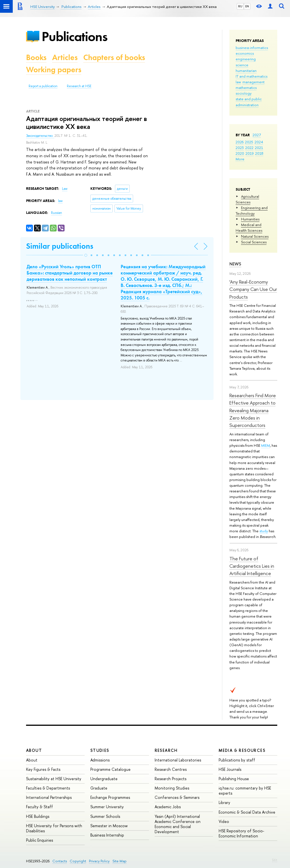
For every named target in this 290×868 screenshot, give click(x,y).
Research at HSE (79, 86)
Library (224, 802)
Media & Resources (242, 750)
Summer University (107, 807)
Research (166, 750)
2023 (240, 148)
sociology (244, 93)
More (240, 159)
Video (224, 821)
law (238, 82)
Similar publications (60, 246)
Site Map (120, 861)
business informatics (252, 48)
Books (36, 57)
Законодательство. (40, 136)
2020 (240, 153)
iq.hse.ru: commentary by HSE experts (245, 791)
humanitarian (246, 71)
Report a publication (43, 86)
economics (245, 53)
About (34, 750)
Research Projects (170, 779)
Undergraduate (104, 779)
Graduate (99, 788)
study (264, 531)
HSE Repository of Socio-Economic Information (241, 833)
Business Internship (107, 835)
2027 (257, 135)
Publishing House (234, 779)
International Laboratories (178, 760)
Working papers (54, 70)
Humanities (250, 219)
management (253, 82)
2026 (240, 142)
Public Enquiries (40, 840)
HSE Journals (230, 769)
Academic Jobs (168, 807)
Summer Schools (105, 816)
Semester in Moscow (109, 826)
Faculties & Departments (48, 788)
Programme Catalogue (110, 769)
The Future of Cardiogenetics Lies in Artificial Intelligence (252, 566)
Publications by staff (237, 760)
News (235, 264)
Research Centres (171, 769)
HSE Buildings (38, 816)
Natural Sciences (255, 236)
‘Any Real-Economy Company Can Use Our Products (253, 289)
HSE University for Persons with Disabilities (54, 828)
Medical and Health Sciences (249, 227)
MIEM (266, 445)
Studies (100, 750)
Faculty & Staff (40, 807)
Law (65, 189)
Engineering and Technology (252, 210)
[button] (86, 255)
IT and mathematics (251, 76)
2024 (259, 142)
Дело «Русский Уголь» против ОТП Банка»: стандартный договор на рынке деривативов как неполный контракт (70, 273)
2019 (250, 153)
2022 (249, 148)
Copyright (78, 861)
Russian (56, 213)
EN (247, 6)
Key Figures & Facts (43, 769)
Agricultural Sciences (247, 199)
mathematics (246, 88)
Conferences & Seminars (177, 797)
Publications (74, 36)
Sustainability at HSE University (54, 779)
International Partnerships (49, 797)
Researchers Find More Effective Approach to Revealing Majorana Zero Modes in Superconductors (253, 410)
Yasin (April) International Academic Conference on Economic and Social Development (178, 824)
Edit (275, 860)
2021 (259, 148)
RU (240, 6)
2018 (259, 153)
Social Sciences (254, 242)
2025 (249, 142)
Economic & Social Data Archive (247, 812)
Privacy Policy (99, 861)
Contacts (60, 861)
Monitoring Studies (172, 788)
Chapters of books (114, 57)
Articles (65, 57)
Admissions (100, 760)
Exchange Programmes (110, 797)
